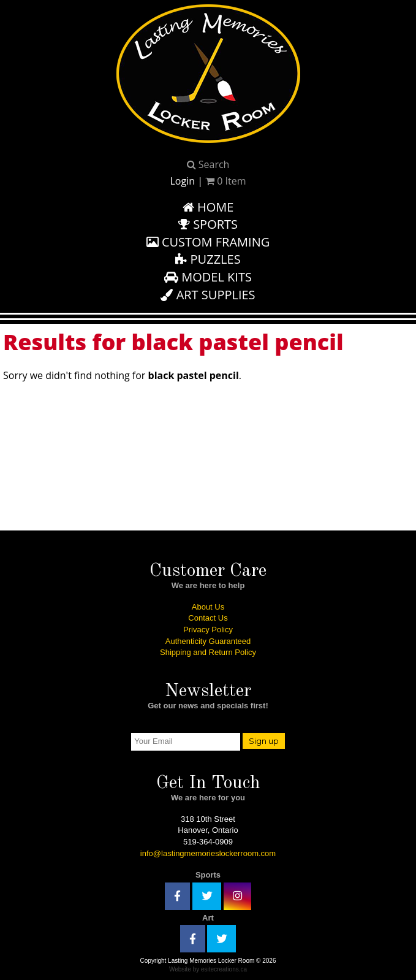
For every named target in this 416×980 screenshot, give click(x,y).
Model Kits (208, 277)
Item (225, 181)
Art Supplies (208, 295)
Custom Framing (208, 242)
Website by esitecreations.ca (208, 969)
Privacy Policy (208, 630)
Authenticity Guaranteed (208, 641)
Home (208, 207)
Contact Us (208, 618)
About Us (208, 607)
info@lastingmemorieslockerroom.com (208, 853)
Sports (208, 224)
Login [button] (182, 181)
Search (208, 164)
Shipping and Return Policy (208, 652)
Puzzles (208, 259)
